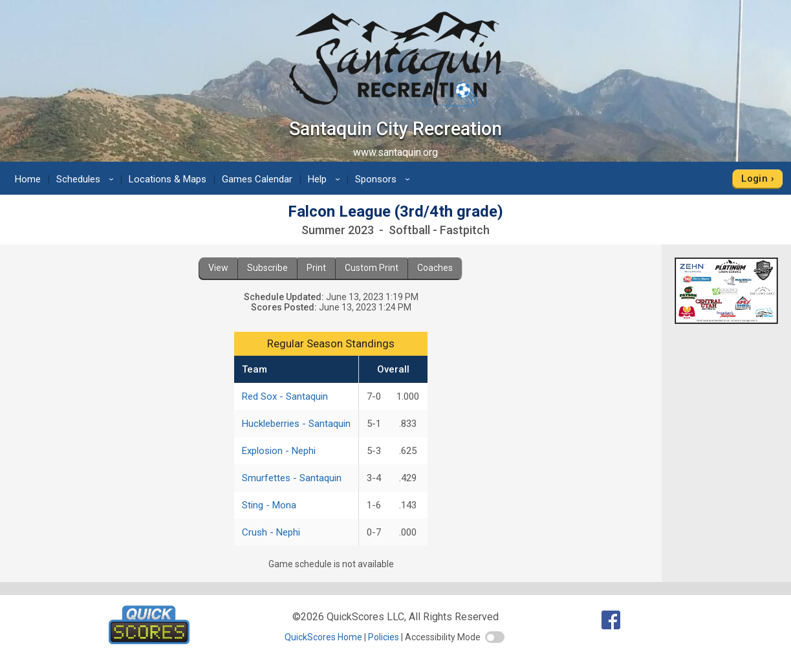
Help (326, 179)
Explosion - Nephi (279, 451)
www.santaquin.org (395, 152)
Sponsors (385, 179)
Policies (384, 637)
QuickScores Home (323, 637)
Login (754, 179)
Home (28, 179)
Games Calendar (257, 179)
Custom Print (372, 268)
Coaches (435, 268)
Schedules (87, 179)
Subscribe (267, 268)
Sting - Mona (269, 505)
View (218, 268)
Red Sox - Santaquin (285, 396)
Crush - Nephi (271, 532)
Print (316, 268)
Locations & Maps (168, 179)
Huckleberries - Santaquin (296, 424)
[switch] (495, 637)
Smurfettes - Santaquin (292, 478)
